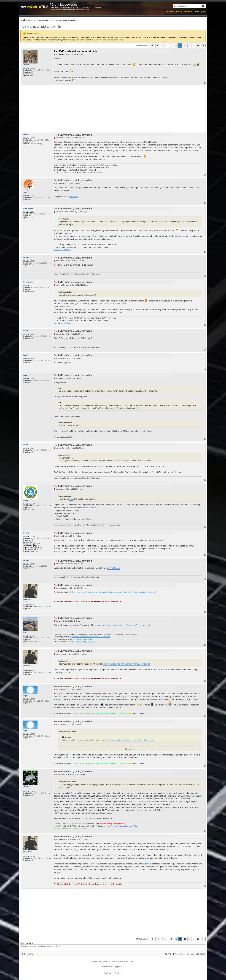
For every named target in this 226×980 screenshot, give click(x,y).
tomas (26, 501)
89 (198, 45)
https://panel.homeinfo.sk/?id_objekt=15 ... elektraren (90, 637)
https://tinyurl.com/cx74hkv (83, 639)
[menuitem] (48, 20)
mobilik (26, 135)
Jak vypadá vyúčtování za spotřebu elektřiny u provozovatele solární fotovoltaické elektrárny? (114, 592)
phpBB (105, 961)
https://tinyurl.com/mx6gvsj (86, 642)
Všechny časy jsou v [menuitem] (192, 954)
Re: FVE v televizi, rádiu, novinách (75, 51)
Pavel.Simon (28, 209)
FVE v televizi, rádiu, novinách (41, 27)
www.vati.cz (73, 197)
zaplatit (146, 864)
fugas (26, 696)
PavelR (26, 533)
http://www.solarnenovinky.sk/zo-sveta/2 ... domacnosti (126, 625)
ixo (24, 633)
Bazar (187, 12)
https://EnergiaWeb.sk (62, 250)
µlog (203, 12)
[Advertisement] (113, 109)
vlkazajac (27, 786)
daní (67, 338)
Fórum (170, 12)
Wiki (197, 12)
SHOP (179, 12)
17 (171, 45)
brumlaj (26, 258)
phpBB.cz (119, 967)
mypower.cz (28, 600)
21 (189, 45)
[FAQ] (168, 954)
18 (176, 45)
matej (25, 375)
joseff (26, 355)
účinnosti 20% (114, 568)
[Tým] (175, 954)
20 (185, 45)
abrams (26, 65)
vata (25, 192)
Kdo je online (27, 943)
